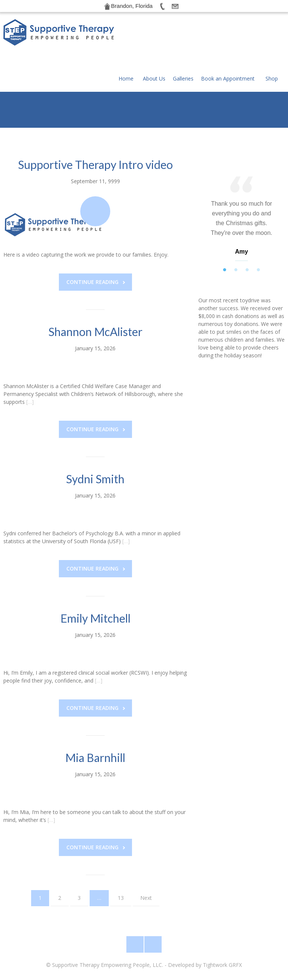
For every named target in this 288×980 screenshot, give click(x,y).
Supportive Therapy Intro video (95, 130)
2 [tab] (236, 236)
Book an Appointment (228, 35)
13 (121, 864)
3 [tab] (247, 236)
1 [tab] (225, 236)
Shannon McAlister (95, 297)
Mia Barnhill (95, 723)
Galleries (183, 35)
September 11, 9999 (95, 147)
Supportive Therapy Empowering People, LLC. (108, 965)
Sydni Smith (95, 445)
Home (126, 35)
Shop (272, 35)
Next (146, 864)
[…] (30, 368)
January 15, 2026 (95, 314)
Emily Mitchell (95, 584)
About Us (154, 35)
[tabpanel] (241, 186)
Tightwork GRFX (222, 965)
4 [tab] (258, 236)
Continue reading (96, 248)
